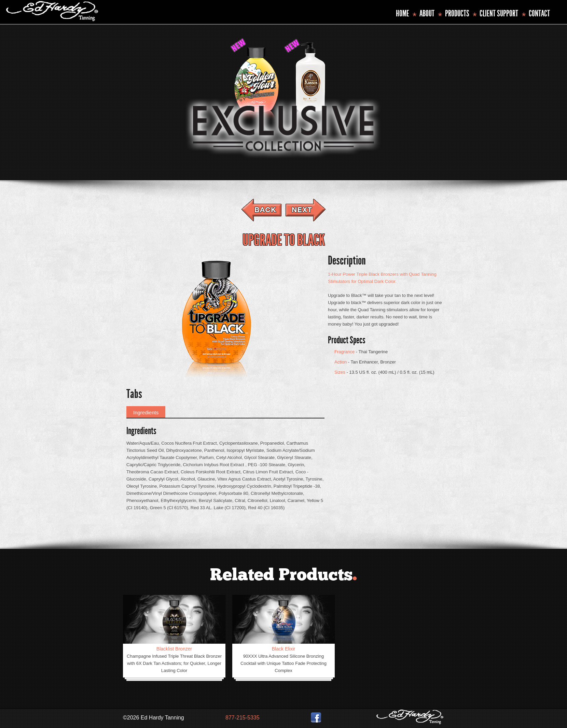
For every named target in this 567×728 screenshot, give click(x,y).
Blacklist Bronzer (174, 649)
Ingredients (146, 412)
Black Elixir (283, 649)
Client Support (499, 13)
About (427, 13)
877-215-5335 (243, 718)
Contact (539, 13)
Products (457, 13)
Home (403, 13)
